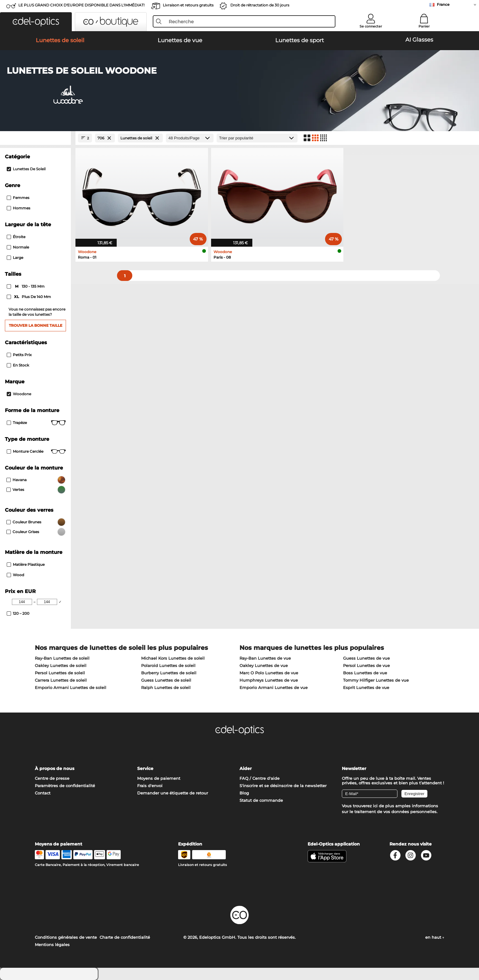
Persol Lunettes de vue (366, 665)
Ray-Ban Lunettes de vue (265, 658)
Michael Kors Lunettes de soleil (173, 658)
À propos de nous (55, 768)
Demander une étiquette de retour (173, 793)
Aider (246, 768)
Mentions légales (52, 945)
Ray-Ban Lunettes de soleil (62, 658)
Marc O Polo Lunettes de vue (269, 673)
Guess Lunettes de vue (366, 658)
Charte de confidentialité (125, 937)
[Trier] (257, 138)
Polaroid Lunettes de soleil (168, 665)
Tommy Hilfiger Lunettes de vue (376, 680)
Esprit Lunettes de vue (366, 687)
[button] (36, 22)
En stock (18, 365)
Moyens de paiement (159, 778)
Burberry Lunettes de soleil (169, 673)
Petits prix (19, 355)
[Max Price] (47, 602)
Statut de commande (261, 800)
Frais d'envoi (150, 786)
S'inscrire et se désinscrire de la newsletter (283, 786)
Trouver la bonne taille (36, 325)
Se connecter (371, 26)
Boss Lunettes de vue (365, 673)
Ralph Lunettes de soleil (166, 687)
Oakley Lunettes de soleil (61, 665)
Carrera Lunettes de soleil (61, 680)
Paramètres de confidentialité (65, 786)
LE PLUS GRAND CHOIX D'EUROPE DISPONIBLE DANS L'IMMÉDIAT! (81, 5)
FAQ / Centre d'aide (260, 778)
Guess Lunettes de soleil (166, 680)
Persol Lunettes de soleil (60, 673)
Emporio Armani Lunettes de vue (274, 687)
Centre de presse (52, 778)
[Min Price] (22, 602)
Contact (43, 793)
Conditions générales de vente (66, 937)
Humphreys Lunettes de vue (269, 680)
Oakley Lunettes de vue (264, 665)
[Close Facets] (35, 138)
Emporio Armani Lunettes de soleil (71, 687)
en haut (435, 937)
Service (145, 768)
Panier (424, 26)
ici (375, 806)
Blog (244, 793)
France (443, 4)
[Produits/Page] (190, 138)
